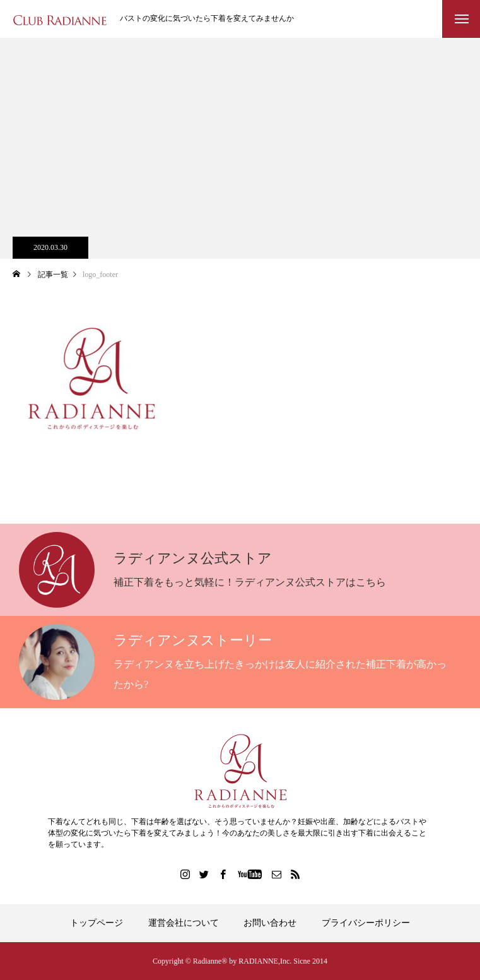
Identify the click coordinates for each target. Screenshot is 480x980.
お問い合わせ (270, 923)
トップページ (97, 923)
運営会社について (184, 923)
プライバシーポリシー (366, 923)
